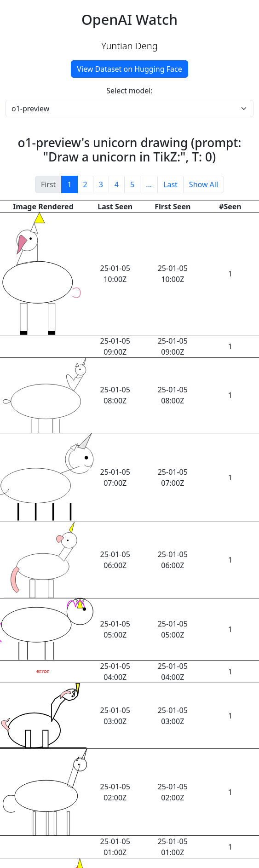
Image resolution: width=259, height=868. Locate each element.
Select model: (129, 91)
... (149, 184)
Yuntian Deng (129, 46)
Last (170, 184)
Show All (204, 184)
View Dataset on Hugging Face (129, 69)
